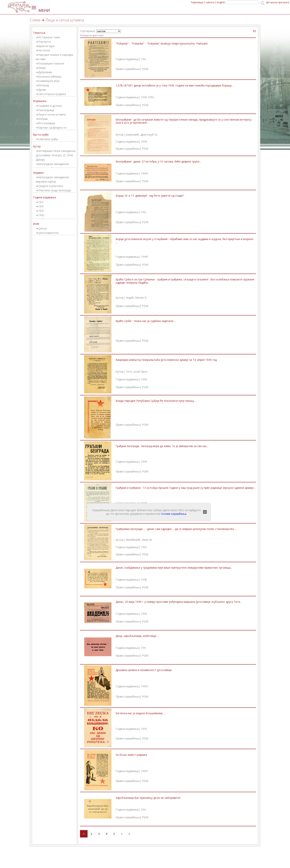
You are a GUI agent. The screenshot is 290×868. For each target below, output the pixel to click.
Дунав (42, 90)
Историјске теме (49, 37)
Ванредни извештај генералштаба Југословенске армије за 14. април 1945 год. (166, 360)
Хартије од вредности (52, 128)
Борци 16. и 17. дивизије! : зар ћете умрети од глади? (150, 196)
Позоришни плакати (51, 63)
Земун (42, 68)
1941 (41, 211)
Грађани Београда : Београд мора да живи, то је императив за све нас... (162, 446)
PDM (145, 69)
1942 (41, 215)
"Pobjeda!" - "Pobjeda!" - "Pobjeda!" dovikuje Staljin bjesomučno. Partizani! (162, 44)
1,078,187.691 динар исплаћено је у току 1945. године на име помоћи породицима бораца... (174, 85)
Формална (40, 101)
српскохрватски (48, 233)
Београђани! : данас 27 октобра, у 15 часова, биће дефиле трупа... (158, 161)
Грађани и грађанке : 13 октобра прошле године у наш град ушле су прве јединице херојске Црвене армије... (185, 488)
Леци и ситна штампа (52, 114)
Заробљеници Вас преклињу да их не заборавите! (148, 798)
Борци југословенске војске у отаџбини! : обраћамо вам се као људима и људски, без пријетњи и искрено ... (185, 241)
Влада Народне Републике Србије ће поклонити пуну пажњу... (156, 401)
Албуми (43, 119)
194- (41, 202)
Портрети (44, 42)
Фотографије (47, 123)
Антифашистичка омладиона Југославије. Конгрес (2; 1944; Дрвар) (56, 155)
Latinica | (211, 2)
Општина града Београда (54, 190)
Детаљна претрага (277, 2)
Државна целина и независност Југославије (144, 670)
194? (41, 206)
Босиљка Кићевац (50, 77)
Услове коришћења (174, 514)
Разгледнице (46, 110)
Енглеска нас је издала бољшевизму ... (140, 713)
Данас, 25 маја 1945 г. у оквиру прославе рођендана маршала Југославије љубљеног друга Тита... (179, 602)
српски (42, 228)
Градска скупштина (50, 186)
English (221, 2)
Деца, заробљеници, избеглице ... (137, 636)
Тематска (39, 33)
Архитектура (46, 46)
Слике (35, 20)
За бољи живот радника (131, 755)
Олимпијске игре (49, 81)
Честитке (44, 50)
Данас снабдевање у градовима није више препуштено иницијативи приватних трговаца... (174, 568)
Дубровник (45, 72)
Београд (43, 85)
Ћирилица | (198, 2)
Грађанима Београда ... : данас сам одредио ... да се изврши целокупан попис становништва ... (176, 529)
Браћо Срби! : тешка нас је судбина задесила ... (146, 321)
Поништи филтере (92, 35)
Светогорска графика (52, 94)
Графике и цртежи (50, 106)
